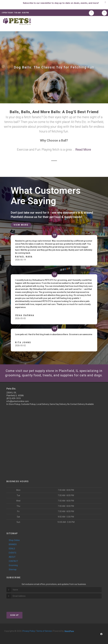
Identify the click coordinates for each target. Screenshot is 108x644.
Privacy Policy (29, 631)
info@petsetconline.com (18, 401)
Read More (83, 150)
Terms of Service (44, 631)
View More (21, 225)
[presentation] (22, 604)
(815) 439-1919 (14, 398)
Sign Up (14, 615)
